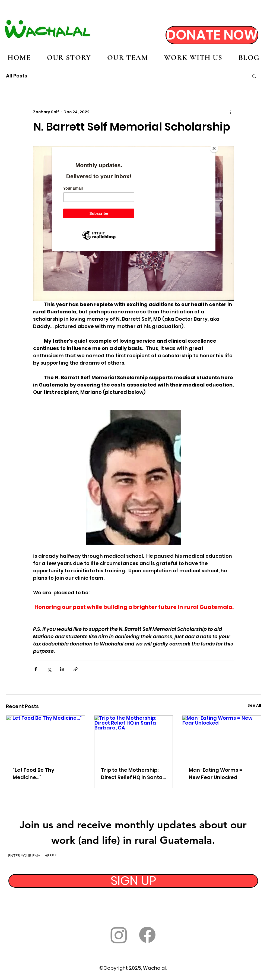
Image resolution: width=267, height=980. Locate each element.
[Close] (214, 148)
